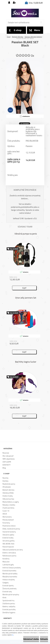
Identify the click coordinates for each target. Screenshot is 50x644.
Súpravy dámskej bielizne (33, 37)
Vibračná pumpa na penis (26, 234)
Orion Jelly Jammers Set (26, 298)
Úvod (9, 37)
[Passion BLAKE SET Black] (25, 59)
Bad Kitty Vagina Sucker (26, 362)
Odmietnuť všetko (31, 639)
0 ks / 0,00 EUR (36, 3)
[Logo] (25, 13)
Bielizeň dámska (18, 37)
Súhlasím (44, 639)
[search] (41, 22)
